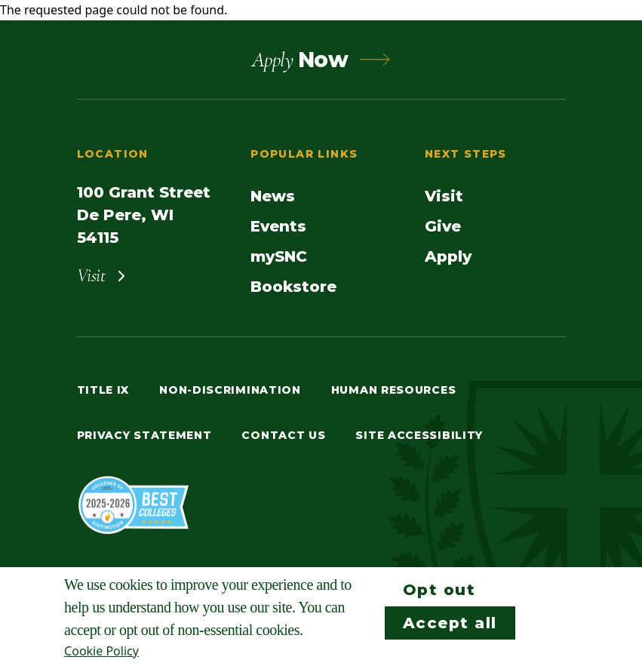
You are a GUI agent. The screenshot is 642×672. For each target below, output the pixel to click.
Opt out (439, 590)
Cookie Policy (101, 651)
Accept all (450, 623)
